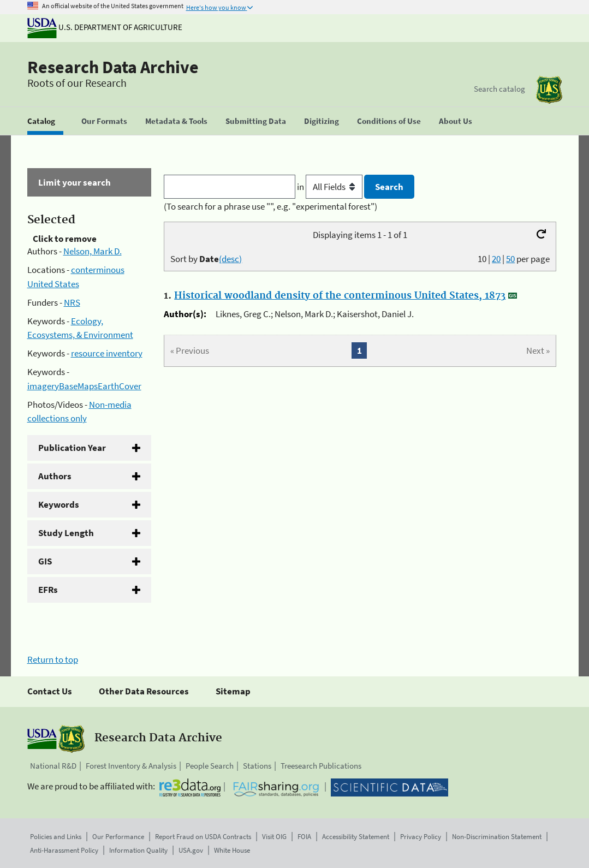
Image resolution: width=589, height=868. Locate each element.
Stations (257, 766)
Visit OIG (274, 837)
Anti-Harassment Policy (64, 850)
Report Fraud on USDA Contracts (203, 837)
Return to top (53, 659)
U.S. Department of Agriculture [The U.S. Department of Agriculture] (105, 27)
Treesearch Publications (321, 766)
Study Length (66, 533)
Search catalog (499, 89)
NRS (72, 302)
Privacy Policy (421, 837)
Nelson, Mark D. (93, 251)
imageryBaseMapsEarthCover (84, 386)
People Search (210, 766)
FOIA (304, 837)
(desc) (230, 259)
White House (232, 850)
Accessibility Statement (356, 837)
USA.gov (191, 850)
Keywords (59, 504)
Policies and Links (56, 837)
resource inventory (107, 353)
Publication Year (72, 448)
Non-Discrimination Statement (497, 837)
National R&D (53, 766)
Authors (55, 476)
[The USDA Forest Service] (549, 90)
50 (510, 259)
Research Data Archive (113, 67)
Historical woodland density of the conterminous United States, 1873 (340, 296)
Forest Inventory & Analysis (131, 766)
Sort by (206, 259)
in (331, 187)
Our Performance (118, 837)
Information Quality (138, 850)
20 (496, 259)
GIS (45, 561)
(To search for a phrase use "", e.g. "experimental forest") (270, 206)
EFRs (48, 590)
